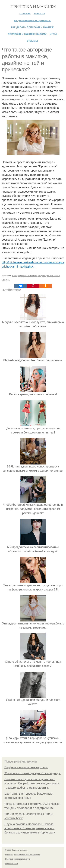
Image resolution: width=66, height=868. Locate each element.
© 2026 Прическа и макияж (16, 850)
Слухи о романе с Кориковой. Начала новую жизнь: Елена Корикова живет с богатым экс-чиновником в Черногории (30, 828)
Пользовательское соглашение (27, 855)
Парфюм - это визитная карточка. (26, 767)
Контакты (9, 855)
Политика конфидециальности (18, 859)
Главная (25, 13)
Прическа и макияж (33, 7)
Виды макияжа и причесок (32, 20)
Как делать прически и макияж (32, 27)
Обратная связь (12, 864)
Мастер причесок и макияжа (25, 276)
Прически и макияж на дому (27, 34)
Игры (53, 34)
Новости (39, 13)
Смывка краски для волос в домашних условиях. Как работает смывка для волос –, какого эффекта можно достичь (32, 783)
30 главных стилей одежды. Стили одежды (32, 773)
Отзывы (32, 41)
